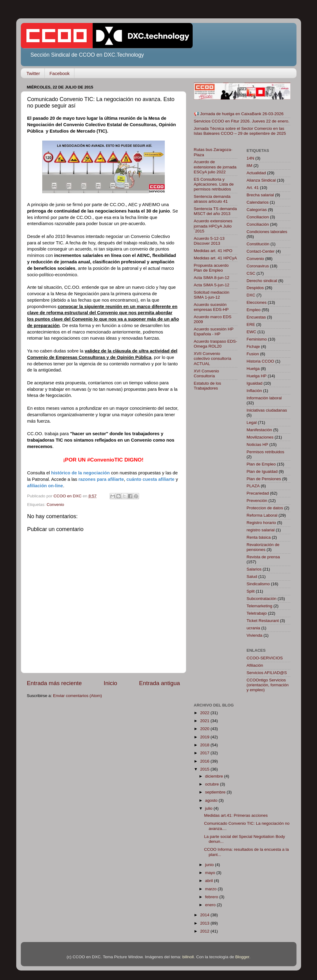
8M (249, 166)
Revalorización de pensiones (263, 547)
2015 (205, 769)
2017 (205, 753)
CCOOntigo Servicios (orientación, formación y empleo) (268, 685)
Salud (252, 577)
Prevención (257, 501)
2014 (205, 915)
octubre (213, 784)
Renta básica (259, 537)
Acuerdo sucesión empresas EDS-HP (211, 307)
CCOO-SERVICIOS (265, 658)
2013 (205, 923)
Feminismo (257, 339)
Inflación (254, 391)
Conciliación (258, 224)
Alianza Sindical (261, 180)
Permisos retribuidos (265, 452)
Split (251, 591)
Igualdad (255, 383)
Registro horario (261, 523)
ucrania (253, 628)
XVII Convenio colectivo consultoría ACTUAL (213, 358)
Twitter (33, 73)
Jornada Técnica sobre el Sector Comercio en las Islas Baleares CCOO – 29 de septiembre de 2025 (240, 131)
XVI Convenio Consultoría (207, 373)
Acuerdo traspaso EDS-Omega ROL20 (216, 344)
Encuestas (256, 317)
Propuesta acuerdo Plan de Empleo (211, 268)
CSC (251, 273)
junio (210, 865)
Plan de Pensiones (264, 479)
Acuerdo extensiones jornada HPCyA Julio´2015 (213, 226)
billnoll (188, 957)
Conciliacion (258, 217)
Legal (252, 422)
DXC (251, 295)
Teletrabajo (257, 613)
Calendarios (258, 202)
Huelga (253, 369)
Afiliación (255, 665)
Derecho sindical (262, 281)
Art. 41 (253, 188)
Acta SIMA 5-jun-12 (212, 285)
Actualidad (256, 173)
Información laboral (264, 398)
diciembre (215, 776)
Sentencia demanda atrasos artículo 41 (212, 199)
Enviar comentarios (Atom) (77, 696)
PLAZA (253, 486)
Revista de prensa (263, 557)
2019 (205, 737)
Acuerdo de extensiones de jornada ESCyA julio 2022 (215, 167)
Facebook (59, 73)
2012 (205, 931)
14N (250, 158)
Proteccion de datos (265, 508)
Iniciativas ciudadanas (267, 410)
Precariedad (258, 493)
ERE (251, 324)
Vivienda (255, 635)
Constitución (258, 244)
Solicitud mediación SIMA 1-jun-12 (212, 295)
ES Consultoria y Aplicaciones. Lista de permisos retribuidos (214, 184)
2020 (205, 729)
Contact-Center (261, 251)
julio (209, 808)
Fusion (253, 354)
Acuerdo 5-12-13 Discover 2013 (209, 241)
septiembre (216, 792)
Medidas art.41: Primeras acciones (236, 815)
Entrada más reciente (55, 683)
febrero (212, 897)
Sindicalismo (258, 584)
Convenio (55, 505)
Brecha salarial (260, 195)
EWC (251, 332)
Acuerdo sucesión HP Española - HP (214, 332)
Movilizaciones (260, 437)
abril (210, 881)
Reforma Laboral (262, 515)
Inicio (111, 683)
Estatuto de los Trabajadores (208, 386)
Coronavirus (258, 266)
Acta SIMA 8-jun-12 (212, 278)
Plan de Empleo (261, 464)
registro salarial (261, 530)
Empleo (254, 310)
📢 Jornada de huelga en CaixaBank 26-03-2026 (239, 114)
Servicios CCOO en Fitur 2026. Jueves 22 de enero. (242, 121)
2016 (205, 761)
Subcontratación (262, 599)
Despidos (255, 288)
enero (211, 905)
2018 (205, 745)
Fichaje (253, 347)
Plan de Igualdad (262, 471)
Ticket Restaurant (263, 621)
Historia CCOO (260, 361)
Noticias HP (257, 445)
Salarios (254, 569)
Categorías (257, 210)
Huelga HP (257, 376)
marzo (211, 889)
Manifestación (259, 430)
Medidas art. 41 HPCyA (215, 258)
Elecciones (257, 302)
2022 (205, 713)
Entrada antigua (159, 683)
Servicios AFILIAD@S (267, 673)
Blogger (242, 957)
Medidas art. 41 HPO (213, 251)
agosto (212, 800)
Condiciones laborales (267, 232)
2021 (205, 721)
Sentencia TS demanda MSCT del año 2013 (215, 211)
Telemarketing (259, 606)
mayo (211, 873)
